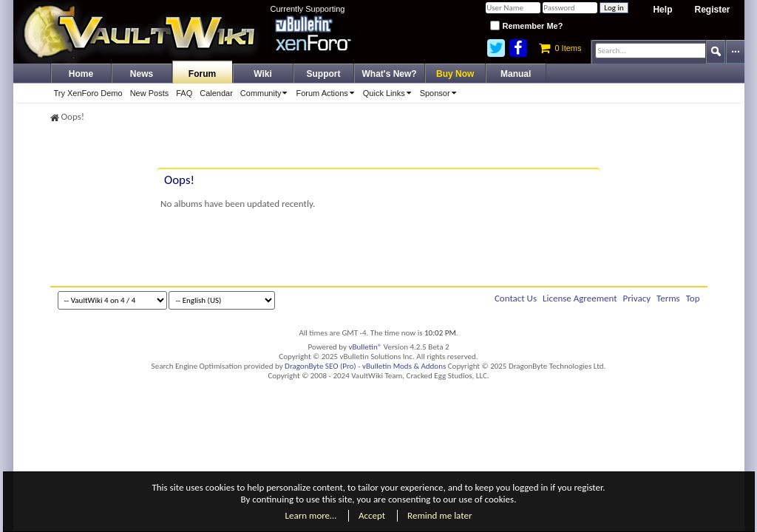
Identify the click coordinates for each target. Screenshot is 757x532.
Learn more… (311, 515)
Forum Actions (327, 93)
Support (324, 74)
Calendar (216, 93)
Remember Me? (526, 26)
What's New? (390, 74)
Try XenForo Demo (88, 93)
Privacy (637, 298)
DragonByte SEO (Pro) (320, 366)
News (142, 74)
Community (267, 93)
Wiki (263, 74)
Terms (668, 298)
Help (662, 10)
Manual (516, 74)
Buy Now (455, 74)
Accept (372, 515)
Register (712, 10)
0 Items (560, 48)
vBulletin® (366, 347)
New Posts (150, 93)
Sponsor (441, 93)
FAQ (184, 93)
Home (81, 74)
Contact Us (516, 298)
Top (693, 298)
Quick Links (390, 93)
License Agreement (580, 298)
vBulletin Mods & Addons (404, 366)
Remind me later (439, 515)
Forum (202, 74)
